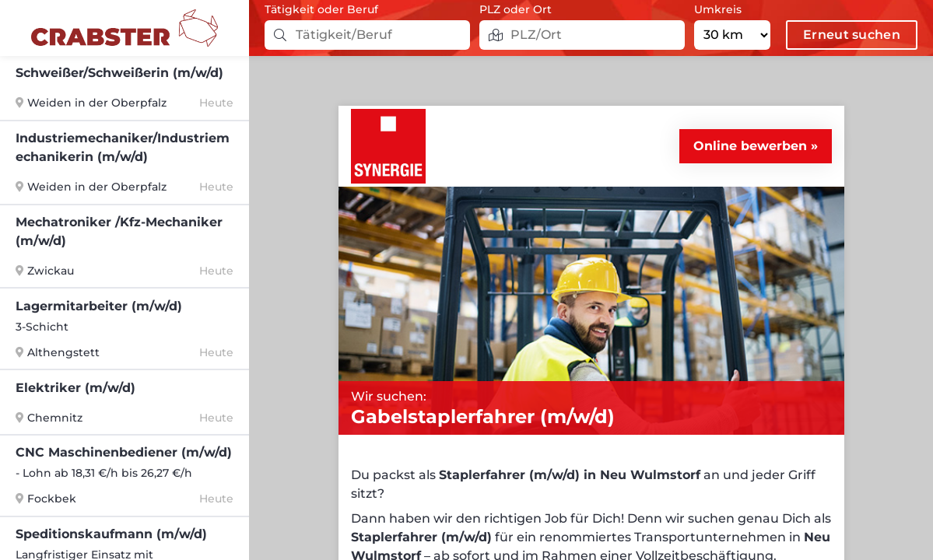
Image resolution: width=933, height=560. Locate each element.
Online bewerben (750, 146)
